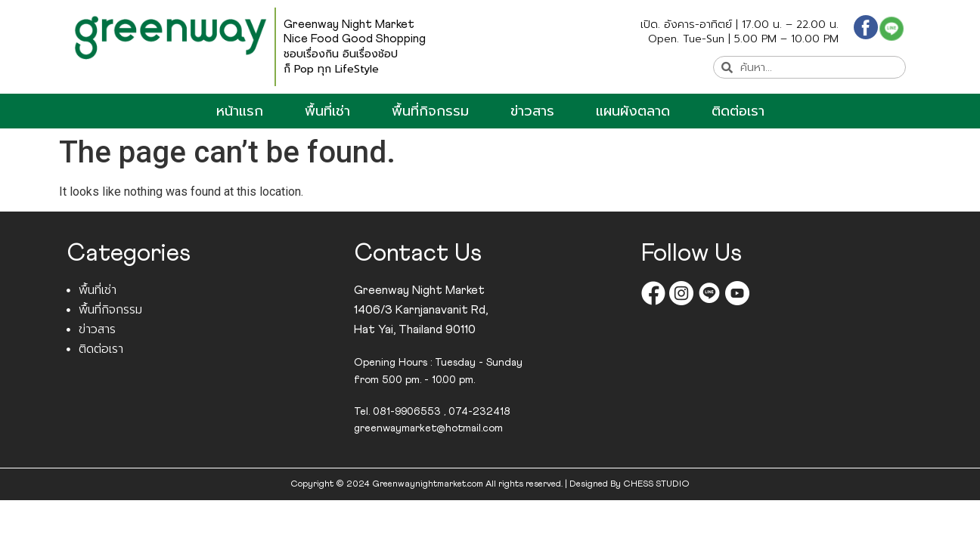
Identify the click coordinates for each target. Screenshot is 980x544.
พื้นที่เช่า (327, 111)
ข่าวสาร (532, 111)
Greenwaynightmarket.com (428, 484)
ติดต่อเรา (738, 111)
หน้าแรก (240, 111)
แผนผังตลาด (633, 111)
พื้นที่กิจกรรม (430, 111)
